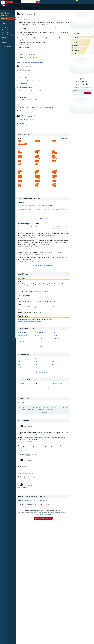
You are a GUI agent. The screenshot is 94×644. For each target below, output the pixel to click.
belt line (54, 332)
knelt (36, 361)
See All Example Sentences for (43, 265)
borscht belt (39, 339)
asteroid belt (22, 332)
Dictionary (6, 13)
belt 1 (46, 291)
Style (19, 403)
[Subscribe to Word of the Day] (78, 93)
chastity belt (39, 342)
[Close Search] (35, 2)
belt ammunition (57, 384)
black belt (55, 336)
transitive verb (21, 72)
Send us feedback (56, 228)
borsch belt (22, 339)
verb (29, 67)
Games (43, 2)
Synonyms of (23, 20)
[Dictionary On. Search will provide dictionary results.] (13, 2)
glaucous (81, 84)
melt (53, 361)
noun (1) (31, 14)
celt (19, 358)
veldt (20, 368)
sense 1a (52, 301)
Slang (69, 2)
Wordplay (81, 2)
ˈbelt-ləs (28, 58)
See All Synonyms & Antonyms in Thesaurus (43, 191)
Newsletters (74, 2)
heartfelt (54, 368)
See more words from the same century (29, 322)
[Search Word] (38, 2)
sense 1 (40, 312)
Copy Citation (43, 412)
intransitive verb (22, 105)
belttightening (23, 336)
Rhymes (86, 2)
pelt (19, 365)
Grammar (57, 2)
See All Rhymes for (43, 372)
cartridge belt (56, 339)
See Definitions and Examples (81, 87)
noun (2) (31, 116)
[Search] (31, 2)
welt (36, 368)
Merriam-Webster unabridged (43, 518)
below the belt (39, 332)
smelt (37, 365)
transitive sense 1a (49, 307)
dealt (36, 358)
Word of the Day (49, 2)
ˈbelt (20, 17)
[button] (92, 2)
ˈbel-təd (27, 55)
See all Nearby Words (43, 388)
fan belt (54, 342)
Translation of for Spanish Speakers (34, 500)
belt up (37, 336)
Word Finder (63, 2)
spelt (53, 365)
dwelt (53, 358)
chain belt (21, 342)
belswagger (21, 384)
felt (19, 361)
